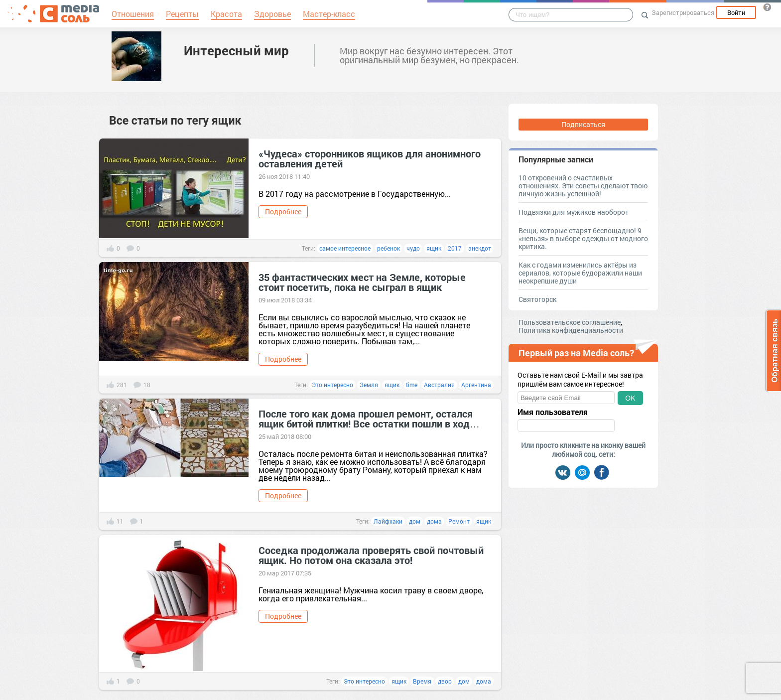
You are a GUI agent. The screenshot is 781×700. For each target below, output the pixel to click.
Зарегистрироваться (683, 12)
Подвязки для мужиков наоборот (574, 212)
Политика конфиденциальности (571, 330)
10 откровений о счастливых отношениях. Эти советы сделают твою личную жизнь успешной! (583, 186)
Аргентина (476, 385)
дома (434, 521)
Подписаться (583, 124)
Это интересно (332, 385)
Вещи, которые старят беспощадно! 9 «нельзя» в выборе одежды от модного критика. (583, 238)
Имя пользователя (553, 412)
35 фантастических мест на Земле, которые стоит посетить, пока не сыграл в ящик (362, 282)
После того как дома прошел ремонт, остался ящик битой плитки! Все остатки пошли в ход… (369, 419)
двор (445, 681)
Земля (369, 385)
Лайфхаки (388, 521)
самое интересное (345, 248)
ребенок (389, 248)
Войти (736, 12)
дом (415, 521)
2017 (455, 248)
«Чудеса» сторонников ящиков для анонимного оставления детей (370, 158)
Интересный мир (236, 50)
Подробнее (283, 211)
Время (422, 681)
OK (630, 398)
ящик (434, 248)
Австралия (439, 385)
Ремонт (459, 521)
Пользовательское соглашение (570, 322)
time (412, 385)
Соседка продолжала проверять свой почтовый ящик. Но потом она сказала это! (371, 555)
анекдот (480, 248)
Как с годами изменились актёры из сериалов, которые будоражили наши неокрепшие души (580, 273)
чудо (413, 248)
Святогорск (537, 299)
